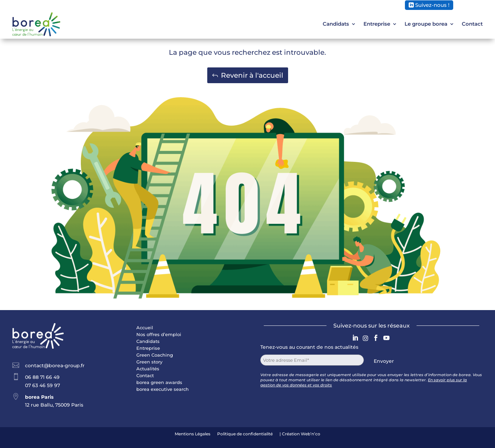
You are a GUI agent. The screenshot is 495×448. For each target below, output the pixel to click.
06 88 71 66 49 (42, 377)
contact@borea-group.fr (55, 366)
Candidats (336, 24)
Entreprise (377, 24)
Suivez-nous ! (432, 5)
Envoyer (384, 361)
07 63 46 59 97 (42, 385)
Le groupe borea (426, 24)
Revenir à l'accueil (252, 75)
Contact (472, 24)
